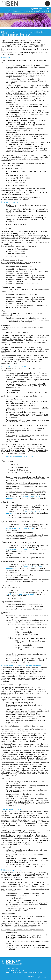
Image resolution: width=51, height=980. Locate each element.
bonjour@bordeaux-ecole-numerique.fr (25, 11)
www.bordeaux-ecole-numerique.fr (15, 199)
